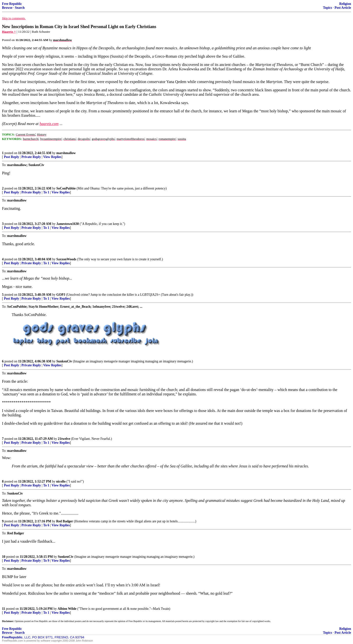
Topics (327, 8)
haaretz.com (49, 124)
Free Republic (12, 4)
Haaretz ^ (9, 32)
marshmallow (66, 153)
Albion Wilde (67, 609)
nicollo (61, 481)
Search (20, 8)
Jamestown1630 (68, 224)
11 (4, 609)
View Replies (52, 157)
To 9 (46, 561)
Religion (345, 4)
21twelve (64, 439)
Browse (7, 8)
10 (4, 557)
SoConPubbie (66, 188)
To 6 (46, 525)
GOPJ (61, 295)
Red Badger (65, 521)
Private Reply (31, 157)
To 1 (46, 192)
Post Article (343, 8)
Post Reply (11, 157)
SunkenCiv (64, 361)
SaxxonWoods (66, 259)
